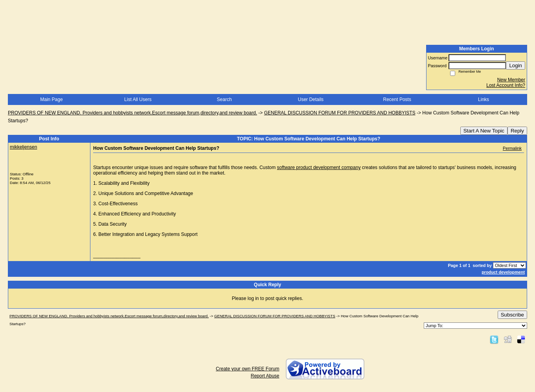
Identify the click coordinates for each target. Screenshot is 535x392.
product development (503, 272)
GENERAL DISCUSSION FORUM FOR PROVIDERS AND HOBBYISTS (340, 113)
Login (516, 65)
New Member (511, 80)
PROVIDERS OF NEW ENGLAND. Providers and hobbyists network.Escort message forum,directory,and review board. (132, 113)
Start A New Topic (484, 131)
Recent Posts (397, 99)
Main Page (51, 99)
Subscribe (512, 315)
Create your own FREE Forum (247, 369)
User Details (311, 99)
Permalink (512, 148)
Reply (517, 131)
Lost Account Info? (506, 85)
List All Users (138, 99)
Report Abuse (265, 376)
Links (484, 99)
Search (224, 99)
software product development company (319, 167)
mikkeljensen (23, 147)
